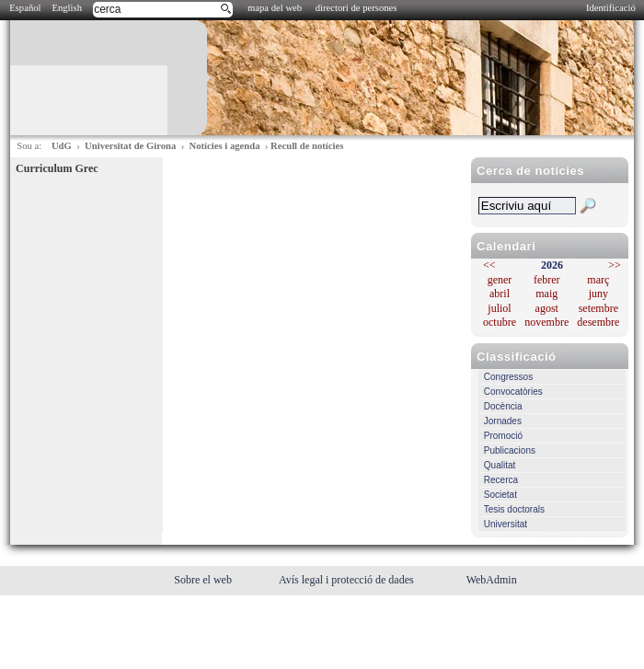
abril (500, 294)
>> (615, 265)
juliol (499, 308)
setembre (598, 308)
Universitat (506, 524)
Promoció (503, 436)
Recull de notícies (307, 146)
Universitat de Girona (130, 146)
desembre (598, 322)
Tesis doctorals (514, 509)
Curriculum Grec (57, 168)
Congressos (508, 377)
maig (546, 294)
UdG (62, 146)
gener (500, 280)
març (598, 280)
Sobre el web (204, 580)
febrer (547, 280)
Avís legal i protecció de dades (348, 580)
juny (598, 294)
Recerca (501, 480)
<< (489, 265)
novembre (546, 322)
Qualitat (500, 465)
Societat (500, 495)
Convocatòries (513, 392)
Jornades (503, 421)
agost (547, 308)
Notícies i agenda (225, 146)
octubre (500, 322)
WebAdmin (492, 580)
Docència (503, 406)
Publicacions (510, 450)
